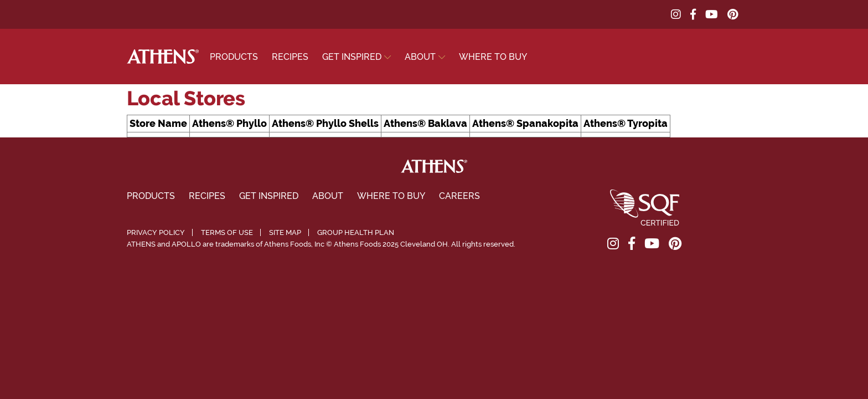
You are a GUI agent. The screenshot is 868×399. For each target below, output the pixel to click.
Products (234, 57)
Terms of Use (227, 232)
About (420, 57)
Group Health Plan (356, 232)
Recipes (290, 57)
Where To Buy (493, 57)
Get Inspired (352, 57)
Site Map (285, 232)
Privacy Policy (156, 232)
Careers (459, 196)
